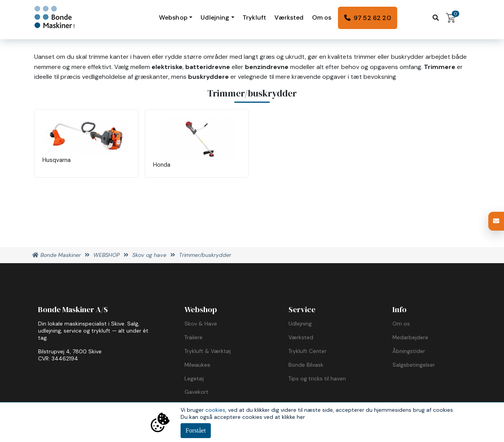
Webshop (173, 17)
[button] (496, 221)
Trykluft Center (308, 351)
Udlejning (215, 17)
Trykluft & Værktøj (208, 351)
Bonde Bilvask (306, 365)
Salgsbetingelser (414, 365)
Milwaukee (197, 365)
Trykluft (254, 17)
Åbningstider (409, 351)
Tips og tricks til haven (317, 378)
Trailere (194, 337)
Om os (322, 17)
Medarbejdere (410, 337)
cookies (215, 410)
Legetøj (194, 378)
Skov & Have (201, 324)
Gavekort (196, 392)
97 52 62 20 (372, 18)
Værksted (289, 17)
